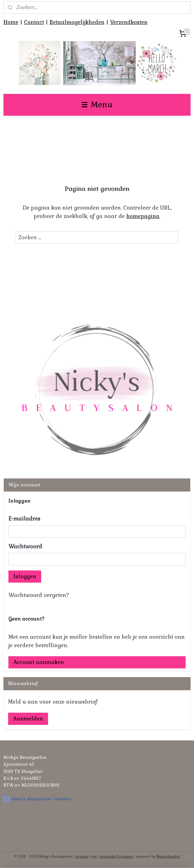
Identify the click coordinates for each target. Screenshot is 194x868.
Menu (97, 105)
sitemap (82, 856)
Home (11, 22)
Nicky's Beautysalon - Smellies (37, 799)
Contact (34, 22)
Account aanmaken (39, 662)
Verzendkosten (129, 22)
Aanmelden (28, 719)
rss (94, 856)
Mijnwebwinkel (168, 856)
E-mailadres (24, 519)
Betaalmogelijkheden (77, 22)
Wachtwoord (25, 546)
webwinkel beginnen (116, 856)
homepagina (143, 216)
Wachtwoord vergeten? (39, 595)
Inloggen (25, 576)
